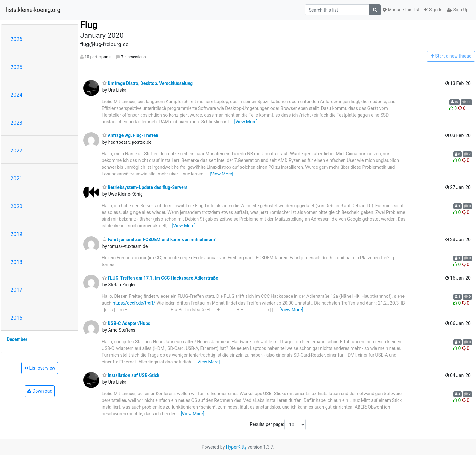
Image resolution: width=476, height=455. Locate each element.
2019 (17, 234)
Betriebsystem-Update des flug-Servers (145, 187)
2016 (17, 318)
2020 (17, 206)
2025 (17, 67)
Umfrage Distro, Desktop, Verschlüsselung (148, 83)
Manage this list (401, 10)
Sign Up (458, 10)
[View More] (246, 122)
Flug (89, 25)
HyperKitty (236, 447)
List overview (40, 368)
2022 (17, 150)
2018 (17, 262)
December (17, 339)
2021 (17, 178)
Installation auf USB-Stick (131, 375)
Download (40, 391)
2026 (17, 39)
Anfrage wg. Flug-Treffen (130, 135)
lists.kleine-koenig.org (33, 10)
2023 (17, 123)
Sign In (433, 10)
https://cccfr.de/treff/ (134, 303)
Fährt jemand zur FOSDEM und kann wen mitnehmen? (159, 240)
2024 (17, 95)
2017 (17, 290)
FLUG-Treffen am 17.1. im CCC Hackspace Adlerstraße (160, 278)
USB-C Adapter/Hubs (126, 323)
